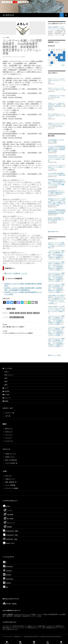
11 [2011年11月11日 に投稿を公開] (59, 55)
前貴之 (17, 313)
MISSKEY (7, 583)
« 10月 (50, 65)
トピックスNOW (7, 368)
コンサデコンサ (8, 15)
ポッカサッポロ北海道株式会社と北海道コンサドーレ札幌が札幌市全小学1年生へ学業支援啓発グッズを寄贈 (57, 149)
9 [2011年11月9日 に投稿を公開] (54, 55)
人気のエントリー (10, 479)
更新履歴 (5, 401)
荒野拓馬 (23, 313)
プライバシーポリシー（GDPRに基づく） (13, 637)
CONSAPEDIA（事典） (11, 531)
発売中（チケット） (9, 375)
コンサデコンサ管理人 (20, 57)
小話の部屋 (6, 391)
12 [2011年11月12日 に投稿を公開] (62, 55)
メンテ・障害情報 (10, 485)
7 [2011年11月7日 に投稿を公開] (49, 55)
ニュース (5, 388)
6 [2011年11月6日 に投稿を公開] (64, 52)
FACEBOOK (8, 567)
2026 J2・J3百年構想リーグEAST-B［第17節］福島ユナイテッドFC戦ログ (56, 220)
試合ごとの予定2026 (11, 460)
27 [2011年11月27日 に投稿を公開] (64, 60)
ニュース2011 (6, 37)
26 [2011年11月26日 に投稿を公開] (62, 60)
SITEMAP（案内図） (10, 604)
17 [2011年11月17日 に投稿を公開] (57, 57)
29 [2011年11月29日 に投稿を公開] (52, 63)
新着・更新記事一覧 (11, 482)
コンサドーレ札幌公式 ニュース (16, 273)
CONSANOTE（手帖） (11, 535)
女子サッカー (9, 432)
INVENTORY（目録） (10, 539)
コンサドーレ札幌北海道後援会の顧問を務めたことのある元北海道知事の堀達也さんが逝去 (57, 212)
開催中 (6, 381)
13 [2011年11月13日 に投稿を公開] (64, 55)
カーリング (8, 438)
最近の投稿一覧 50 (53, 232)
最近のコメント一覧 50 (54, 355)
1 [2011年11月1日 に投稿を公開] (52, 52)
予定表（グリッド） (11, 454)
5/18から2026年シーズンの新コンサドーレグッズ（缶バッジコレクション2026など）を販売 (57, 158)
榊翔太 (12, 313)
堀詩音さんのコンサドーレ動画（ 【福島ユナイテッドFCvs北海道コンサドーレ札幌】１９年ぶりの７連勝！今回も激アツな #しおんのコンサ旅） (57, 202)
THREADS (7, 571)
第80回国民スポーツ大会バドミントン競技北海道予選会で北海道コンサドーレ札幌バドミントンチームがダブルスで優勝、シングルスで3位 (57, 183)
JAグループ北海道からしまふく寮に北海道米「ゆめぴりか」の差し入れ (57, 116)
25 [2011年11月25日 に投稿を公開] (59, 60)
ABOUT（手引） (9, 543)
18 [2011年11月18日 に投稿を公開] (59, 57)
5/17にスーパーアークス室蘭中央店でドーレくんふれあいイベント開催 (57, 244)
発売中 (6, 378)
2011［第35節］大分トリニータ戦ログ (23, 326)
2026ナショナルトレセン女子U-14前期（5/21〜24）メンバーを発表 (56, 81)
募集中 (6, 385)
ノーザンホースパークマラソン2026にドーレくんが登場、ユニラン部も (57, 167)
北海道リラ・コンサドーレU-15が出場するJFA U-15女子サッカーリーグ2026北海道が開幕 (56, 125)
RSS (5, 587)
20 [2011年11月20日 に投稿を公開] (64, 57)
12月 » (63, 65)
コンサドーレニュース (20, 614)
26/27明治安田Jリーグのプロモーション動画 (56, 141)
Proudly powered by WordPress (31, 637)
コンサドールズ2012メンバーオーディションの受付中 (23, 332)
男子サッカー (9, 429)
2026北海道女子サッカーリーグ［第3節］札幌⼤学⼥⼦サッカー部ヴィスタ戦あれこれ (56, 192)
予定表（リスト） (10, 457)
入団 (14, 309)
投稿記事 (56, 27)
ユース (9, 309)
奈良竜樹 (30, 313)
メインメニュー (66, 15)
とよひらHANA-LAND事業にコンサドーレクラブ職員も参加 (57, 174)
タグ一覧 (8, 416)
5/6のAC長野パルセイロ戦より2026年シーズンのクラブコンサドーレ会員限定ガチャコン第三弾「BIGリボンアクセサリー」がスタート (57, 299)
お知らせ (7, 372)
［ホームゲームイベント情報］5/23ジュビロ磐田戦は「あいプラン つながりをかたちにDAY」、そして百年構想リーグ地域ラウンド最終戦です (57, 254)
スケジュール (6, 398)
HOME (50, 27)
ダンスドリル (9, 441)
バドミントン (9, 435)
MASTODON (8, 579)
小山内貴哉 (37, 313)
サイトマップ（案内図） (12, 488)
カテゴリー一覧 (10, 413)
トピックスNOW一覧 (11, 463)
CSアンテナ (9, 476)
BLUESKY (7, 575)
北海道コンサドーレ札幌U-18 (17, 317)
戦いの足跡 (6, 395)
